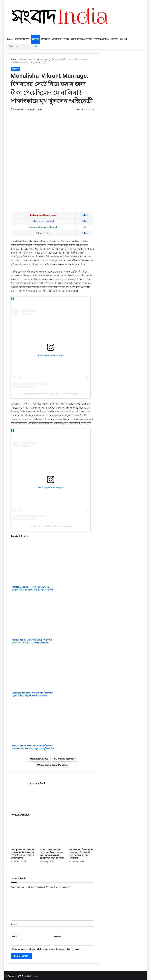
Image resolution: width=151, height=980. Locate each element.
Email (14, 935)
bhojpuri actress (40, 759)
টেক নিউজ (57, 39)
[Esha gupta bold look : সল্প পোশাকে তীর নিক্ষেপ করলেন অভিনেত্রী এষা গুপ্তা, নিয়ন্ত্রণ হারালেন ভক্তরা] (23, 833)
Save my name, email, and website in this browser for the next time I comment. (47, 948)
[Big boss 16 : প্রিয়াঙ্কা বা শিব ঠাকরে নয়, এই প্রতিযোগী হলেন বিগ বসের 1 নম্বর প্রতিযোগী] (82, 833)
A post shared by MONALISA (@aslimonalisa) (50, 526)
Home (10, 39)
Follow (85, 215)
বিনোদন (35, 39)
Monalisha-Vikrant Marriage (53, 765)
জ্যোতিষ (115, 39)
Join (85, 227)
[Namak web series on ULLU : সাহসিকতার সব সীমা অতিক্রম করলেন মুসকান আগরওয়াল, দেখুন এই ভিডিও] (52, 833)
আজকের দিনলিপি (22, 39)
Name (14, 923)
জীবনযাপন (45, 39)
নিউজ (66, 39)
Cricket (124, 39)
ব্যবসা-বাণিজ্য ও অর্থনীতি (82, 39)
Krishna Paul (18, 109)
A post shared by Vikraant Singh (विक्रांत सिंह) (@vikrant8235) (51, 394)
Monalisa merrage (65, 759)
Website (58, 935)
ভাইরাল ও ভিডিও (102, 39)
